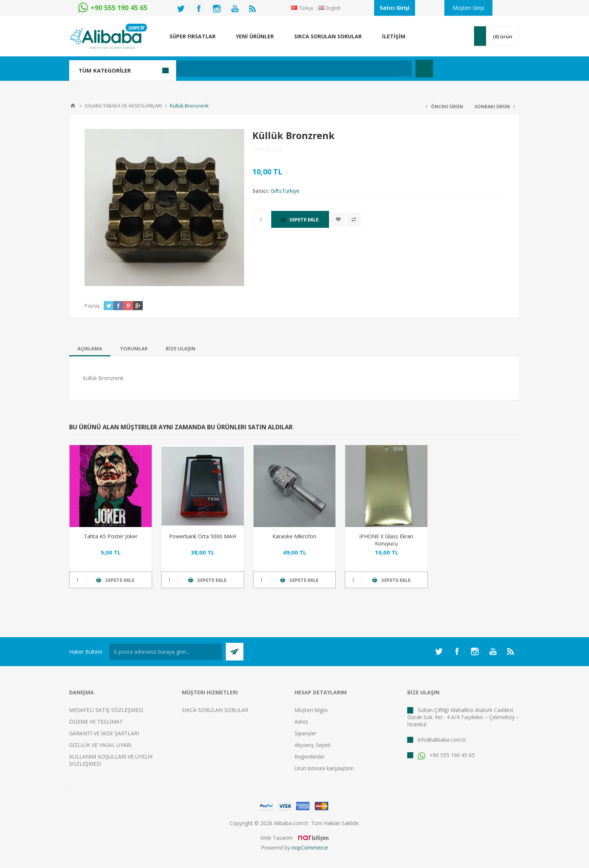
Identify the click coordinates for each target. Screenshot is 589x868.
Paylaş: (93, 306)
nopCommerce (310, 848)
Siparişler (305, 733)
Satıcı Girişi (395, 8)
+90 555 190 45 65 (446, 755)
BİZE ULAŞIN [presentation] (180, 348)
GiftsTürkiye (285, 191)
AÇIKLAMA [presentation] (90, 348)
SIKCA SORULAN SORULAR (215, 710)
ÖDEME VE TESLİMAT (96, 722)
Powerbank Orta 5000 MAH (202, 536)
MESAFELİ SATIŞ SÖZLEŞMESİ (106, 710)
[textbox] (255, 69)
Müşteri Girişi (468, 8)
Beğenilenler (310, 757)
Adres (301, 722)
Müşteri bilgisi (311, 710)
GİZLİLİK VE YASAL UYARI (100, 745)
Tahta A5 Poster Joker (111, 536)
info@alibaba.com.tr (442, 740)
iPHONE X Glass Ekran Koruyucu (386, 540)
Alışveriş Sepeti (313, 745)
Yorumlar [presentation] (134, 348)
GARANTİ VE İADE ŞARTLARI (104, 733)
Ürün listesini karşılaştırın (324, 768)
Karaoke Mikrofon (294, 536)
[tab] (90, 348)
